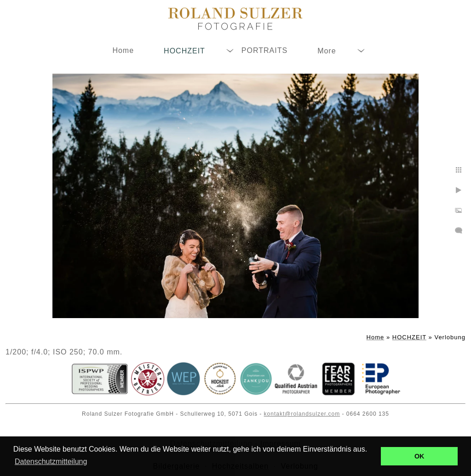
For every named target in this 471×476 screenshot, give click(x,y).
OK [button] (419, 456)
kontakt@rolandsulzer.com (302, 414)
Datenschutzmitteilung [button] (51, 461)
